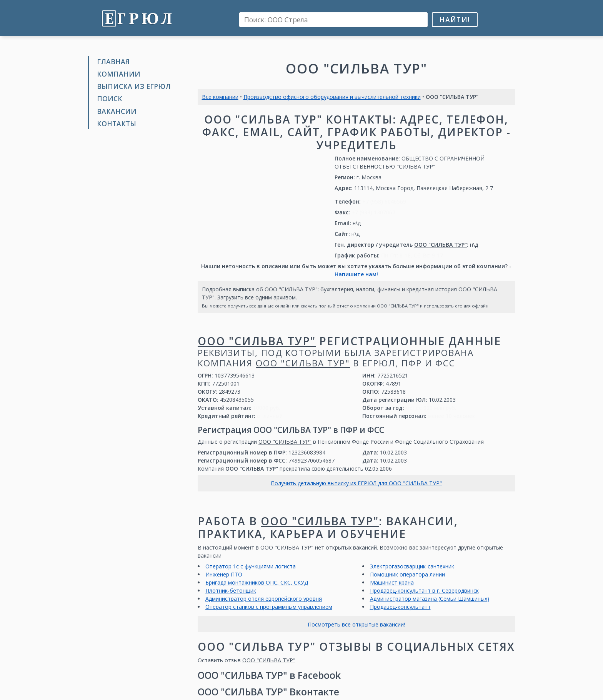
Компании (119, 74)
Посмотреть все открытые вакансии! (356, 624)
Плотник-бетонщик (231, 591)
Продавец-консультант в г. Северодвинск (424, 591)
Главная (113, 62)
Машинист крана (392, 582)
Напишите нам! (356, 274)
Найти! (454, 20)
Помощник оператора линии (407, 574)
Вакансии (117, 111)
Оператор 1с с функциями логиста (251, 566)
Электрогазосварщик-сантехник (412, 566)
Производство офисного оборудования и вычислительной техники (332, 97)
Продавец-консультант (400, 607)
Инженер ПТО (224, 574)
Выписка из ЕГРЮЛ (134, 86)
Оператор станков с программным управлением (269, 607)
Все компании (220, 97)
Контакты (117, 124)
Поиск (110, 99)
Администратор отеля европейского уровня (264, 599)
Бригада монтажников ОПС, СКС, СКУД (257, 582)
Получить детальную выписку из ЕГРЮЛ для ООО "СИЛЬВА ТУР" (356, 483)
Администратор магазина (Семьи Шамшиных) (430, 599)
